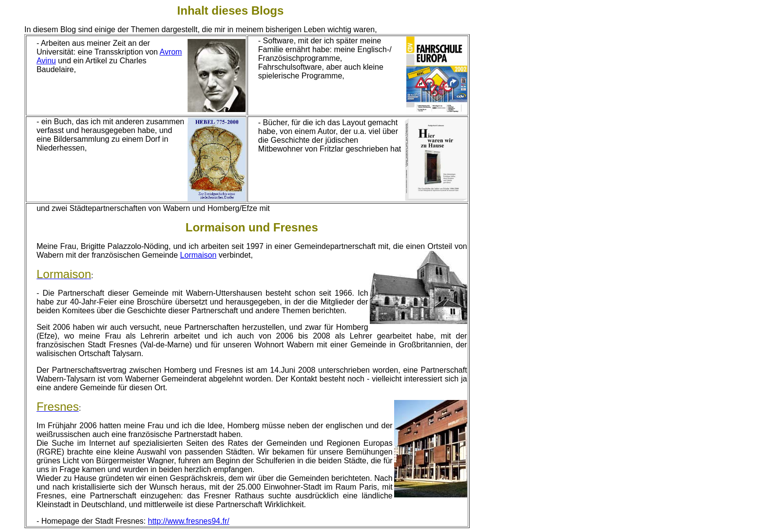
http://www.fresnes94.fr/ (189, 521)
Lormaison (199, 255)
